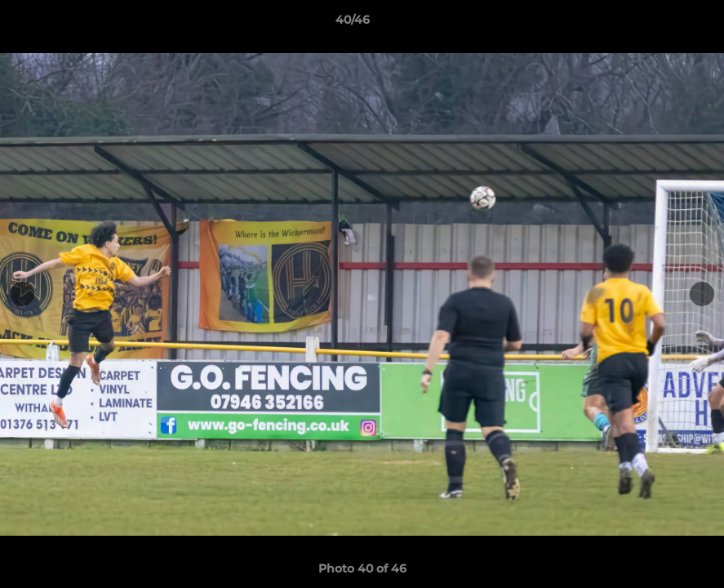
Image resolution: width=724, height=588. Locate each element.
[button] (655, 24)
